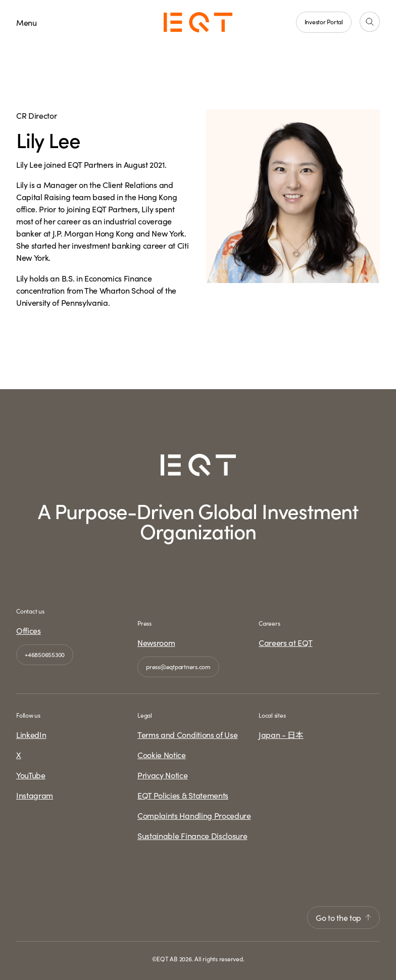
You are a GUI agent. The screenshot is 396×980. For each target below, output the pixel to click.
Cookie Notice (162, 755)
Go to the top (343, 917)
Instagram (35, 795)
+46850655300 (45, 654)
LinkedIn (31, 734)
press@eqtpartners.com (178, 666)
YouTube (31, 775)
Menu (27, 22)
